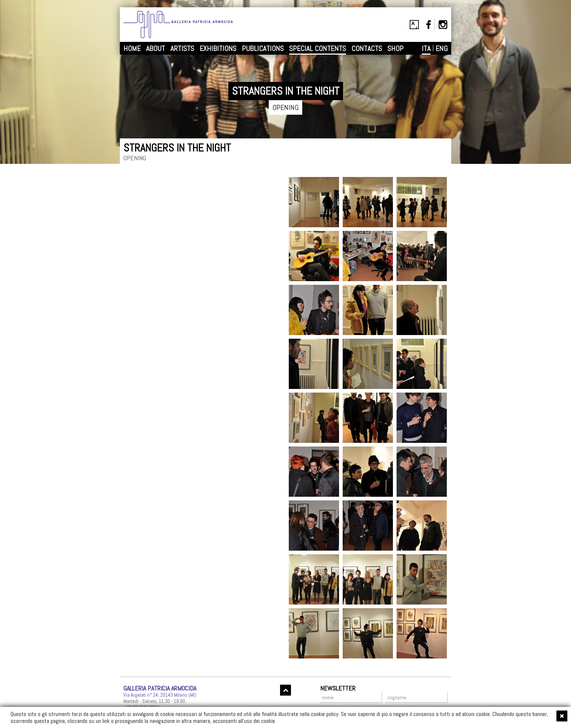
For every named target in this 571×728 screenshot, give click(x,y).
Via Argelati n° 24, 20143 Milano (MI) (160, 695)
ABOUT (155, 48)
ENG (442, 48)
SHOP (395, 48)
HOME (132, 48)
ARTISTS (182, 48)
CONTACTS (367, 48)
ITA (426, 48)
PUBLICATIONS (263, 48)
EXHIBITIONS (218, 48)
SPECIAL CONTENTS (318, 48)
